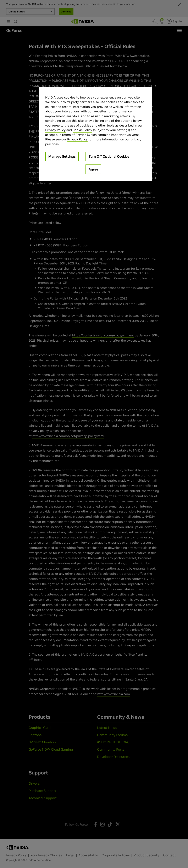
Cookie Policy (82, 130)
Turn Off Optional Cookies (109, 156)
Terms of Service (74, 135)
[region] (95, 134)
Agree (93, 169)
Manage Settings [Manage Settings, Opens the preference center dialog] (62, 156)
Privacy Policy (55, 130)
